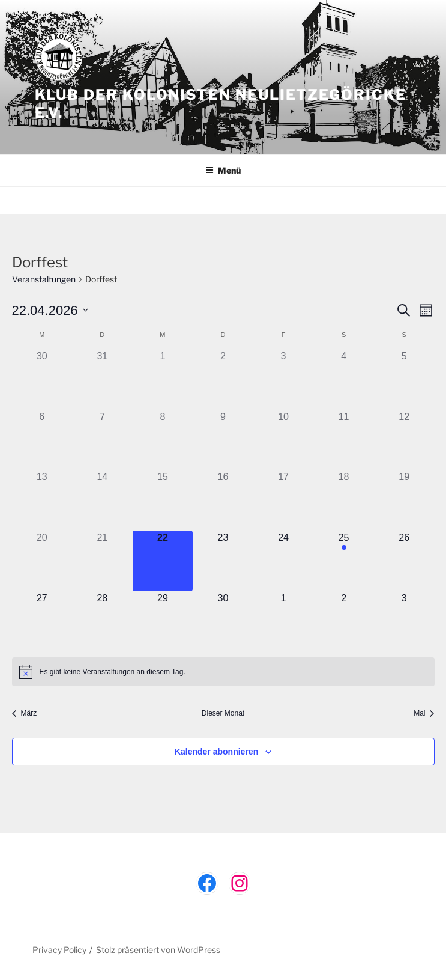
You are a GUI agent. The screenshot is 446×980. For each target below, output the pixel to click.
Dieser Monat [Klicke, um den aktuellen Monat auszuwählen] (223, 713)
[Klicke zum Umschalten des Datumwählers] (50, 310)
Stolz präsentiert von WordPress (158, 950)
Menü (223, 170)
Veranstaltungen (44, 279)
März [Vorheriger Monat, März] (25, 713)
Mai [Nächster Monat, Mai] (424, 713)
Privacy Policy (59, 950)
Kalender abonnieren (216, 752)
